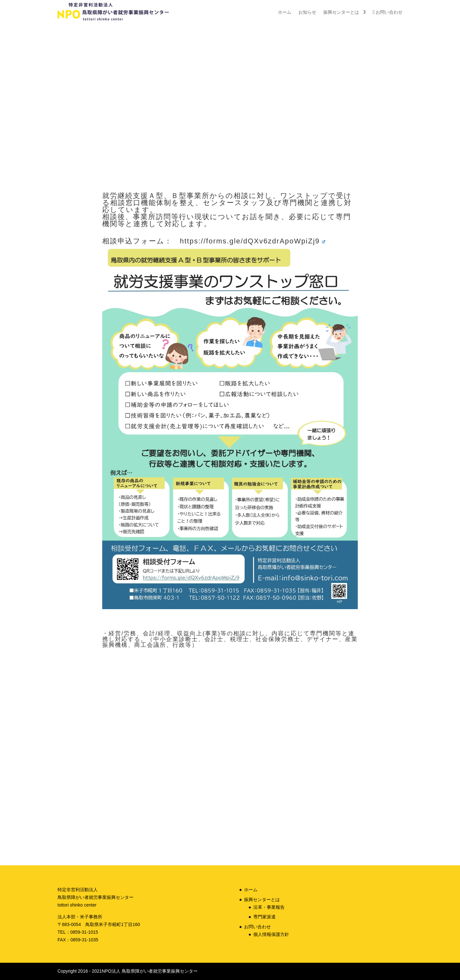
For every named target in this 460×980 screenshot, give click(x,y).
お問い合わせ (389, 12)
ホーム (285, 12)
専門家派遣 (264, 917)
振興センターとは (341, 12)
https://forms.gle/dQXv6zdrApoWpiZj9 (253, 241)
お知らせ (307, 12)
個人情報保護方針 (271, 934)
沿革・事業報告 (269, 907)
